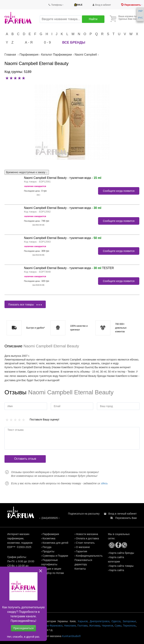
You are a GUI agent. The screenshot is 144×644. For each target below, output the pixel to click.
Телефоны (57, 5)
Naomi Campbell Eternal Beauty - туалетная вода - (63, 178)
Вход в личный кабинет (123, 514)
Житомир (95, 626)
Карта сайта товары (121, 566)
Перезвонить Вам (126, 518)
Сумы (118, 626)
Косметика (49, 538)
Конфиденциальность (89, 556)
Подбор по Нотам (53, 573)
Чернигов (107, 626)
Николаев (70, 626)
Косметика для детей (55, 543)
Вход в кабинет (103, 5)
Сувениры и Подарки (55, 556)
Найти (93, 19)
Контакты (80, 569)
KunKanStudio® (71, 636)
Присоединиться (23, 628)
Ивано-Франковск (52, 626)
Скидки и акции (52, 569)
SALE (80, 5)
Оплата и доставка (87, 538)
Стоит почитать (85, 543)
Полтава (82, 626)
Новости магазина (87, 534)
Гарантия (82, 551)
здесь (104, 483)
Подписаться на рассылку (84, 514)
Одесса (116, 621)
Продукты (48, 551)
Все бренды (74, 42)
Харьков (83, 621)
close (41, 571)
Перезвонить (133, 5)
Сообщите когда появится (119, 191)
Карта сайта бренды (122, 553)
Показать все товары (25, 305)
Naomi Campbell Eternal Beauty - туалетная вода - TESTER (69, 268)
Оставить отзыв (25, 459)
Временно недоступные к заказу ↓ (27, 172)
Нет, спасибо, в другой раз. (24, 637)
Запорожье (129, 621)
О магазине (83, 547)
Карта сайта (117, 570)
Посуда (47, 547)
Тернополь (129, 626)
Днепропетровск (99, 621)
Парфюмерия (51, 534)
